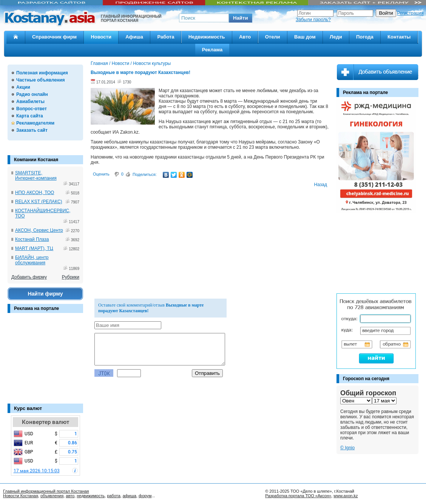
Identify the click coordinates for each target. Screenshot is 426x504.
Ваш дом (305, 37)
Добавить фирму (29, 277)
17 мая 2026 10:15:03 (37, 471)
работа (113, 496)
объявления (52, 496)
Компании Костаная (36, 160)
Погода (365, 37)
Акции (23, 87)
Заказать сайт (32, 130)
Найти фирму (45, 294)
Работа (166, 37)
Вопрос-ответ (32, 109)
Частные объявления (40, 80)
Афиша (134, 37)
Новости (101, 37)
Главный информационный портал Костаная (46, 491)
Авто (245, 37)
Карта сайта (30, 116)
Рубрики (71, 277)
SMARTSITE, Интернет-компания (36, 176)
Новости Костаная (21, 496)
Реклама (212, 50)
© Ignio (347, 448)
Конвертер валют (46, 422)
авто (70, 496)
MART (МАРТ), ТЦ (34, 248)
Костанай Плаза (32, 239)
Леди (336, 37)
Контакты (399, 37)
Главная (99, 63)
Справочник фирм (54, 37)
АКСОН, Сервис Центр (39, 230)
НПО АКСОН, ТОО (35, 193)
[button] (241, 18)
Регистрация (410, 13)
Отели (273, 37)
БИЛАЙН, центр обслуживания (32, 260)
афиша (130, 496)
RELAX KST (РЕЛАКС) (39, 202)
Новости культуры (152, 63)
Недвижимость (207, 37)
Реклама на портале (36, 308)
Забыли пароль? (313, 20)
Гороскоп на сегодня (366, 379)
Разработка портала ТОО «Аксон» (298, 496)
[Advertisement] (45, 362)
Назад (321, 185)
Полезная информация (42, 73)
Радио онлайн (32, 94)
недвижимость (91, 496)
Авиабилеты (30, 102)
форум (145, 496)
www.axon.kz (346, 496)
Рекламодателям (35, 123)
